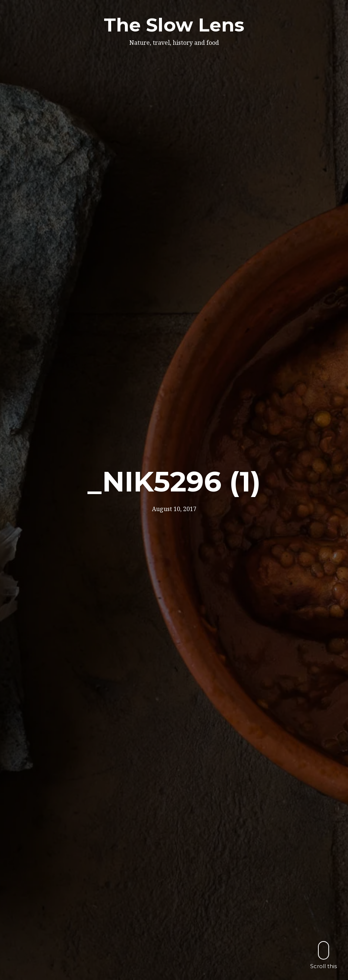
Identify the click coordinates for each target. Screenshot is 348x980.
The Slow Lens (174, 25)
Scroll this (324, 955)
